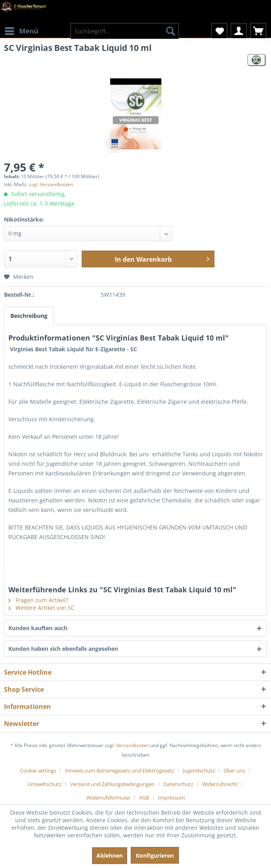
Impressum (171, 798)
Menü (22, 30)
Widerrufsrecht (220, 784)
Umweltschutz (44, 784)
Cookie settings (38, 771)
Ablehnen (110, 855)
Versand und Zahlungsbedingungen (112, 784)
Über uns (234, 771)
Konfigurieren (155, 855)
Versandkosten (133, 745)
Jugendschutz (199, 771)
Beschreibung (29, 316)
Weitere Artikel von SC (41, 608)
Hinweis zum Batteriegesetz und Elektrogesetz (120, 771)
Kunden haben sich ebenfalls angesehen (63, 649)
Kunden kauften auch (38, 628)
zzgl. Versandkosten (51, 184)
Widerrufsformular (108, 798)
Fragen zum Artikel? (38, 600)
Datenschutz (178, 784)
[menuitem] (21, 26)
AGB (144, 798)
